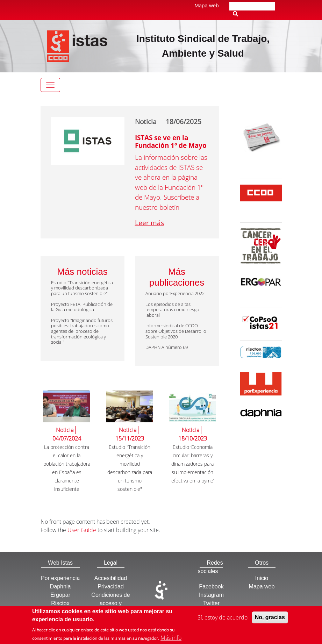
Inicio (262, 578)
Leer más (149, 223)
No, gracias (270, 620)
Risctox (60, 603)
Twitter (211, 603)
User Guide (82, 530)
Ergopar (60, 595)
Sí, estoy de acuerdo (223, 620)
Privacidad (111, 586)
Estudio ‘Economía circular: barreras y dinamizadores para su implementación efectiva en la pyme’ (193, 464)
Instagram (211, 595)
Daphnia (60, 586)
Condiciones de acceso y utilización (110, 603)
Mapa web (206, 5)
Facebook (211, 586)
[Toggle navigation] (50, 85)
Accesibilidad (111, 578)
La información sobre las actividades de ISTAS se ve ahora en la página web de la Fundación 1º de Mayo (171, 177)
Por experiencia (60, 578)
